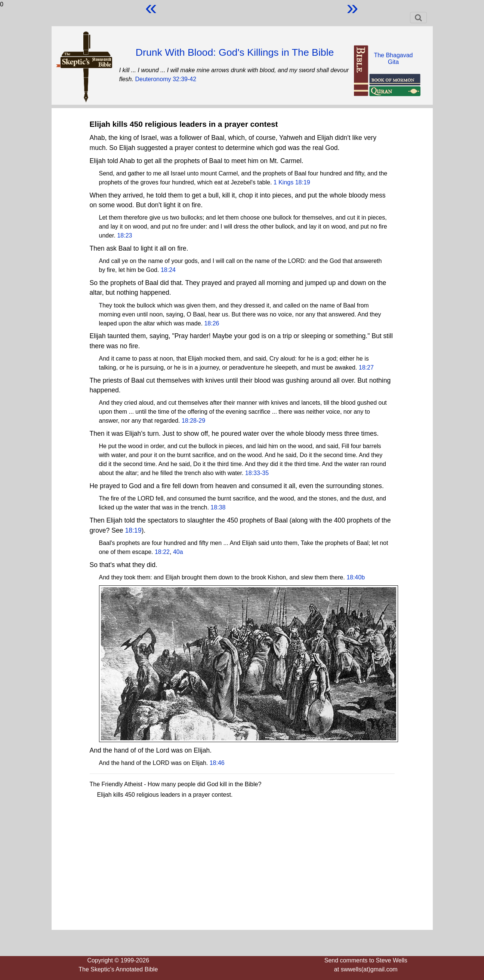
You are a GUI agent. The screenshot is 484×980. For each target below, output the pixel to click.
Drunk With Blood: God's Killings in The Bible (235, 52)
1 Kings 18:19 (292, 182)
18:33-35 (257, 473)
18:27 (366, 367)
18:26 (212, 323)
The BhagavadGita (393, 59)
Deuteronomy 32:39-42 (166, 79)
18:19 (133, 530)
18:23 (124, 235)
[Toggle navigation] (418, 18)
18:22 (162, 552)
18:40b (356, 577)
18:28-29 (193, 421)
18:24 (168, 270)
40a (178, 552)
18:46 (217, 763)
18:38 (218, 507)
